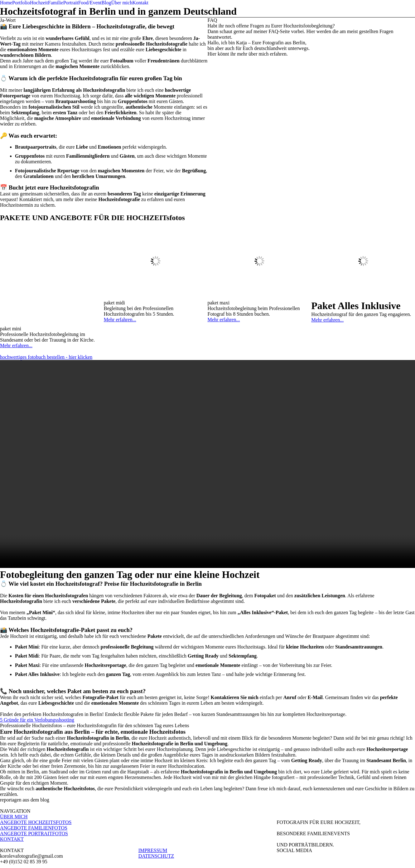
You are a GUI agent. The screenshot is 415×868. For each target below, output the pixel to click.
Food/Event (90, 3)
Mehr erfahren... (16, 242)
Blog (106, 3)
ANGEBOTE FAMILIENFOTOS (34, 802)
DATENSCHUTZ (156, 830)
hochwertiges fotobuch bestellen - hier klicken (46, 331)
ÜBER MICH (14, 791)
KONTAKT (12, 814)
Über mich (122, 3)
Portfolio (21, 3)
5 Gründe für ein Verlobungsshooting (37, 694)
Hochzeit (39, 3)
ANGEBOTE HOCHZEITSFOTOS (36, 797)
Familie (56, 3)
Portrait (71, 3)
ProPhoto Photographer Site (230, 862)
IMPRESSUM (153, 825)
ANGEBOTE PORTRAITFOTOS (34, 808)
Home (6, 3)
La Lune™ (275, 862)
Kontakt (140, 3)
